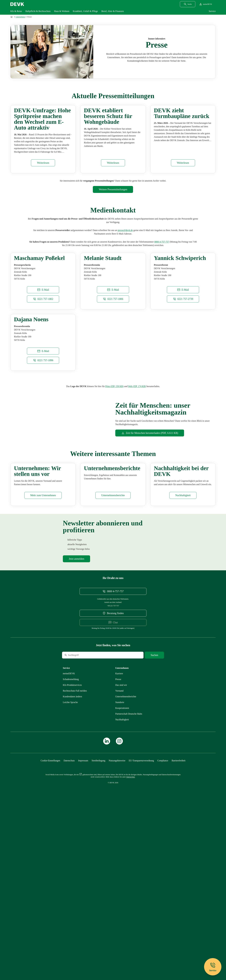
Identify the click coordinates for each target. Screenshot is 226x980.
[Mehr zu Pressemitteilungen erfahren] (113, 226)
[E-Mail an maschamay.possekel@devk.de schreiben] (43, 362)
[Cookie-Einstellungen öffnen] (50, 934)
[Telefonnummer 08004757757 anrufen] (162, 278)
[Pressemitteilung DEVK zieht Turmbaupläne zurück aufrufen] (183, 199)
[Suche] (82, 828)
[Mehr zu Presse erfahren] (118, 852)
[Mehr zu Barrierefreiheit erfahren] (179, 934)
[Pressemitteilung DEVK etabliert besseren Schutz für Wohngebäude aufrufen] (113, 199)
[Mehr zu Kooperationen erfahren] (122, 881)
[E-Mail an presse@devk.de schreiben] (125, 267)
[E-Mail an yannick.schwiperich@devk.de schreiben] (183, 362)
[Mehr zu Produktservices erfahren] (72, 858)
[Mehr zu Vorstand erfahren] (119, 864)
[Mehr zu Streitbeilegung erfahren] (99, 934)
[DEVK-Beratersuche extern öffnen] (113, 786)
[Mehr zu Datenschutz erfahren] (69, 934)
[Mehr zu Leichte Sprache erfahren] (70, 875)
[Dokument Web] (137, 495)
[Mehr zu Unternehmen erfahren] (43, 668)
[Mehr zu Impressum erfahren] (83, 934)
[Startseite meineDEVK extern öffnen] (205, 4)
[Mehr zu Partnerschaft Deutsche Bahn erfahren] (129, 887)
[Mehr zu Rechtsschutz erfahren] (75, 864)
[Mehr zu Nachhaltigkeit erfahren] (183, 668)
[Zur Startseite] (12, 17)
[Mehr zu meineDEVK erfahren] (69, 847)
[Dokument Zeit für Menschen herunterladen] (150, 542)
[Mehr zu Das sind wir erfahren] (121, 858)
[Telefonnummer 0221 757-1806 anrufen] (113, 372)
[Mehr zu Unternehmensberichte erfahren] (113, 668)
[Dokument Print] (114, 495)
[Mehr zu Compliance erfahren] (163, 934)
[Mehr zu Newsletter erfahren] (76, 732)
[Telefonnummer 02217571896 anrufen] (43, 469)
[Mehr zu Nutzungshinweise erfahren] (117, 934)
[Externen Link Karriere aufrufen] (119, 847)
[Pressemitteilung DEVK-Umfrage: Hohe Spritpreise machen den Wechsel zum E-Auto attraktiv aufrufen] (43, 199)
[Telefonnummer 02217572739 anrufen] (183, 372)
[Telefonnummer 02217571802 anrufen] (43, 372)
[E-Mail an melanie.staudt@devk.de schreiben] (113, 362)
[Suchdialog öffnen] (188, 4)
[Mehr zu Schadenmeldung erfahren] (71, 852)
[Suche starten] (154, 828)
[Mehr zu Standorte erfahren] (120, 875)
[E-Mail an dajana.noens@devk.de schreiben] (43, 460)
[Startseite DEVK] (17, 4)
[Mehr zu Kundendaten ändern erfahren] (72, 870)
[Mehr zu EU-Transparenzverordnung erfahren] (141, 934)
